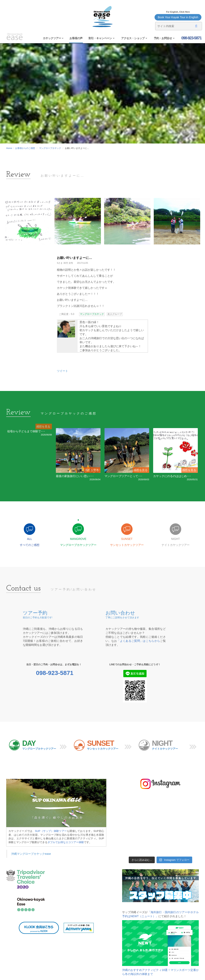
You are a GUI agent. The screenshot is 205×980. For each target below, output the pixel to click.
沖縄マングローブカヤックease (31, 854)
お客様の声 (76, 38)
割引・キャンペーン (101, 38)
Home (9, 148)
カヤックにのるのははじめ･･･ (172, 476)
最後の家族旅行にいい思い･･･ (75, 476)
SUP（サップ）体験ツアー (51, 831)
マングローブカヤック (50, 148)
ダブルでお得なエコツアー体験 (66, 842)
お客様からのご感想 (25, 148)
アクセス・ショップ (134, 38)
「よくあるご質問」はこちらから (138, 641)
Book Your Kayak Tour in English (178, 17)
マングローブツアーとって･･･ (123, 476)
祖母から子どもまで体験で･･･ (26, 431)
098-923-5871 (191, 38)
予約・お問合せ (164, 38)
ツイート (62, 371)
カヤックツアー (53, 38)
